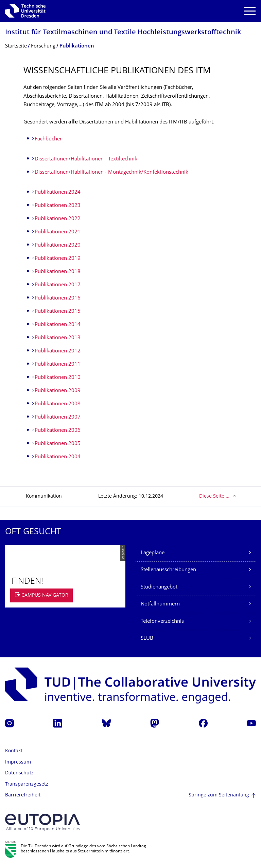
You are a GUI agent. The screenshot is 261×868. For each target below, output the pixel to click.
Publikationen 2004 (58, 457)
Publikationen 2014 (58, 325)
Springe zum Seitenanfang (219, 795)
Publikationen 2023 (58, 206)
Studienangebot (159, 587)
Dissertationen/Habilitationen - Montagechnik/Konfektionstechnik (111, 172)
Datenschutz (19, 773)
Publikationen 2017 (58, 285)
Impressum (18, 762)
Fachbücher (48, 139)
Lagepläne (153, 553)
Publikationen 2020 (58, 245)
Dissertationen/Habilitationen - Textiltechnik (86, 159)
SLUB (147, 639)
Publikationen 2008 (58, 404)
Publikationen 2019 (58, 259)
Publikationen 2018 (58, 272)
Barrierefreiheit (23, 795)
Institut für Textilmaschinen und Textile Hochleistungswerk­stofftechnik (123, 33)
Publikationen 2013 (58, 338)
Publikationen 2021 (58, 232)
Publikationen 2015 (58, 312)
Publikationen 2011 (58, 364)
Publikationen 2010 (58, 378)
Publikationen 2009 (58, 391)
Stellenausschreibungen (168, 570)
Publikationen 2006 (58, 431)
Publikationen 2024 (58, 192)
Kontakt (14, 751)
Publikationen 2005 (58, 444)
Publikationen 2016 (58, 298)
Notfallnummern (160, 604)
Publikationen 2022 (58, 219)
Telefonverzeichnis (162, 622)
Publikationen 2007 (58, 417)
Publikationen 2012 (58, 351)
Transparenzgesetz (27, 784)
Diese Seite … (214, 496)
